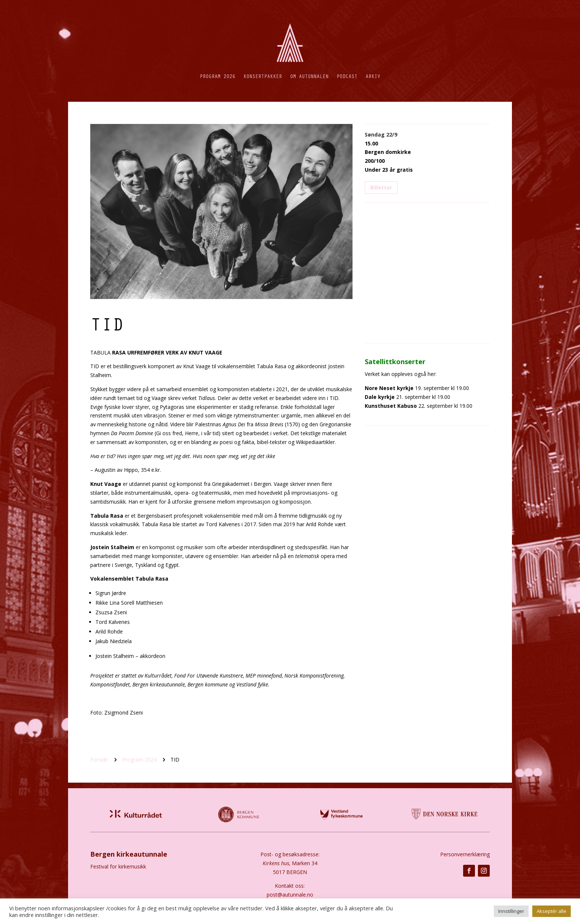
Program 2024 (139, 760)
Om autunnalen (309, 76)
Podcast (347, 76)
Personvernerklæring (465, 854)
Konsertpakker (263, 76)
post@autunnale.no (290, 895)
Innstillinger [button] (511, 911)
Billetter (381, 187)
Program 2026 (217, 76)
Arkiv (373, 76)
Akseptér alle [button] (552, 911)
